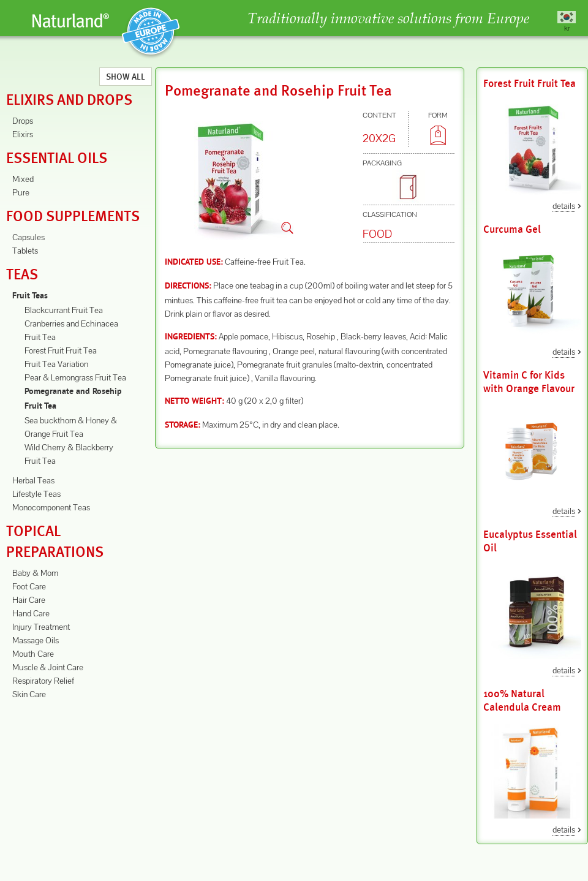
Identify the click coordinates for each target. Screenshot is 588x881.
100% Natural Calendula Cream (522, 701)
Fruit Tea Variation (56, 364)
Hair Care (29, 600)
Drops (23, 121)
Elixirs (23, 134)
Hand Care (31, 613)
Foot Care (29, 586)
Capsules (28, 237)
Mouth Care (33, 654)
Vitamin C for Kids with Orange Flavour (529, 382)
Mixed (23, 179)
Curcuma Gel (512, 229)
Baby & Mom (35, 573)
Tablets (25, 251)
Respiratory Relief (43, 681)
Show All (126, 77)
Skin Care (29, 694)
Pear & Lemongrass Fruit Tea (75, 377)
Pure (21, 192)
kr (567, 28)
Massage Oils (36, 640)
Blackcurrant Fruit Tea (64, 310)
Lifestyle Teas (36, 494)
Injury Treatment (41, 627)
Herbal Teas (33, 480)
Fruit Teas (30, 296)
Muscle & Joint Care (48, 667)
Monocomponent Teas (51, 507)
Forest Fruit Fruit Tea (61, 350)
